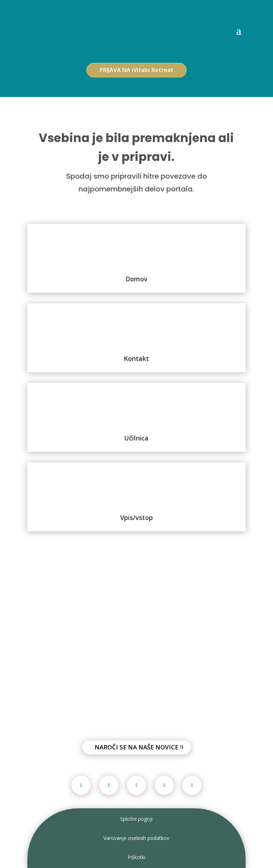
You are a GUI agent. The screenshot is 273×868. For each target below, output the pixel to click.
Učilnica (136, 438)
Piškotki (136, 857)
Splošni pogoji (136, 819)
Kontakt (136, 358)
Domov (136, 279)
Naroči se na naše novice (136, 747)
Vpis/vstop (136, 517)
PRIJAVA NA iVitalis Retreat (136, 70)
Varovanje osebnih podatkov (136, 838)
